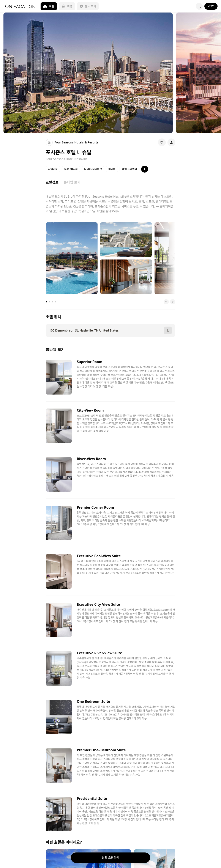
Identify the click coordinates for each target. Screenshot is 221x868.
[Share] (171, 142)
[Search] (199, 6)
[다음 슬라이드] (173, 302)
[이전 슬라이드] (166, 302)
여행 (67, 6)
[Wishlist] (162, 142)
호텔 (49, 6)
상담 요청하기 (111, 858)
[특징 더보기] (145, 169)
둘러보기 (88, 6)
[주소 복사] (168, 330)
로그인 (211, 6)
